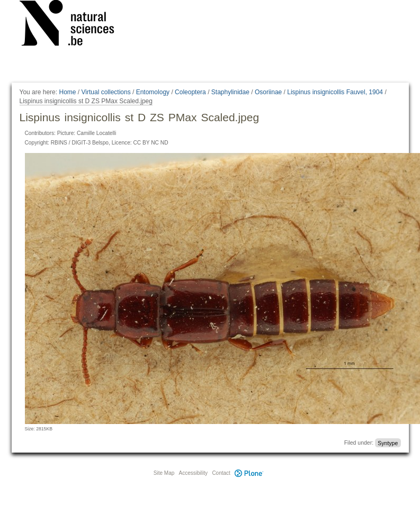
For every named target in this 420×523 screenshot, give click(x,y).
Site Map (164, 473)
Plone (249, 473)
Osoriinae (268, 92)
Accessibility (193, 473)
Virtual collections (106, 92)
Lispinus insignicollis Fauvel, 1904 (335, 92)
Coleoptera (190, 92)
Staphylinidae (230, 92)
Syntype (388, 443)
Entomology (153, 92)
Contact (221, 473)
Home (67, 92)
